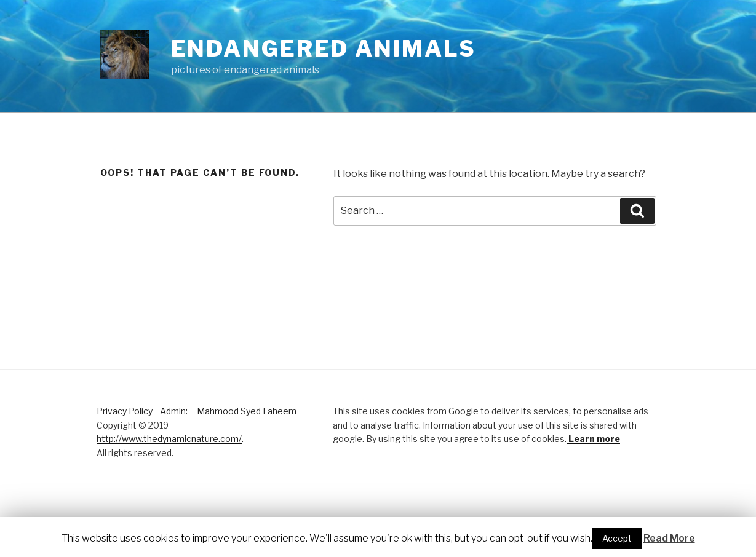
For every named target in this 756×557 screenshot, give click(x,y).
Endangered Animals (324, 49)
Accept (617, 538)
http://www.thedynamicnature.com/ (169, 439)
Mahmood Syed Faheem (246, 411)
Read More (669, 538)
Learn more (593, 439)
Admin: (174, 411)
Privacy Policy (125, 411)
